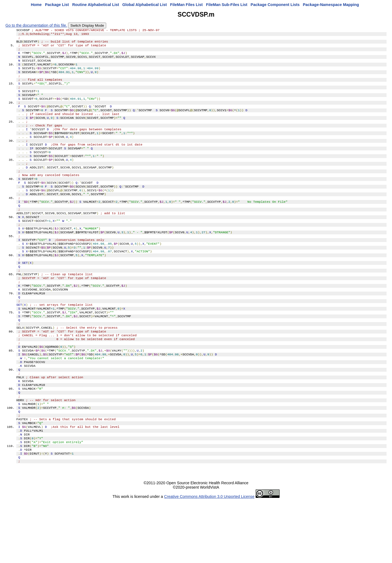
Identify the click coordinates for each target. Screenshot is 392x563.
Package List (57, 5)
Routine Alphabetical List (96, 5)
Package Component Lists (275, 5)
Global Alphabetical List (144, 5)
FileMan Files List (186, 5)
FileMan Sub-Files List (227, 5)
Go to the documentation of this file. (36, 25)
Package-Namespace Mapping (331, 5)
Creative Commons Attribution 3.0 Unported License (209, 559)
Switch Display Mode (87, 25)
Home (36, 5)
